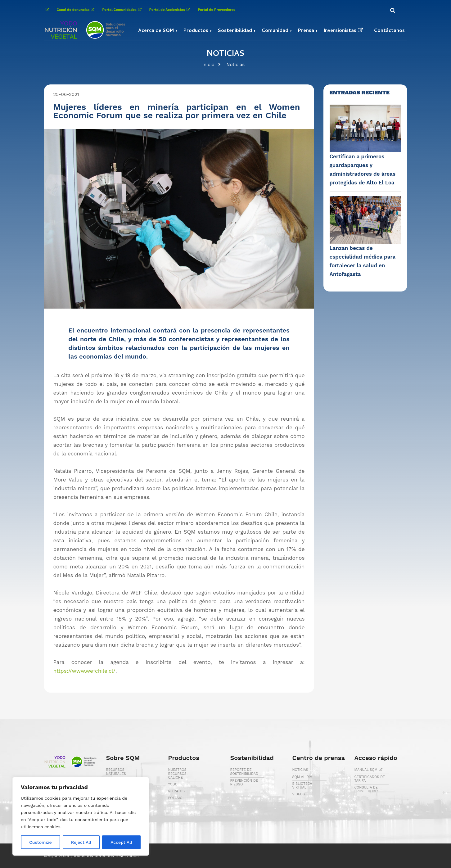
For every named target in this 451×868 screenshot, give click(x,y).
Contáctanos (389, 31)
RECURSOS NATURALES (116, 772)
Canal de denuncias (77, 10)
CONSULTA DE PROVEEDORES (367, 789)
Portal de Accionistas (170, 10)
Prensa (306, 31)
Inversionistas (344, 31)
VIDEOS (299, 794)
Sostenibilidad (235, 31)
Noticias (236, 65)
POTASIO (175, 798)
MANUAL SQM (369, 770)
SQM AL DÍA (302, 777)
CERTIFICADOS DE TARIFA (370, 779)
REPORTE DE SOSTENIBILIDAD (244, 772)
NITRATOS (176, 791)
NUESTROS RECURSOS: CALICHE (178, 773)
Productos (196, 31)
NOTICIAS (300, 770)
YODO (173, 784)
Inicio (208, 65)
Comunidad (275, 31)
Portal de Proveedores (216, 10)
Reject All (81, 842)
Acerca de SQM (156, 31)
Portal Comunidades (122, 10)
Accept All (121, 842)
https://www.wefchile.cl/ (85, 671)
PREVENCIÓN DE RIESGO (244, 782)
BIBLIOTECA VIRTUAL (302, 786)
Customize (41, 842)
